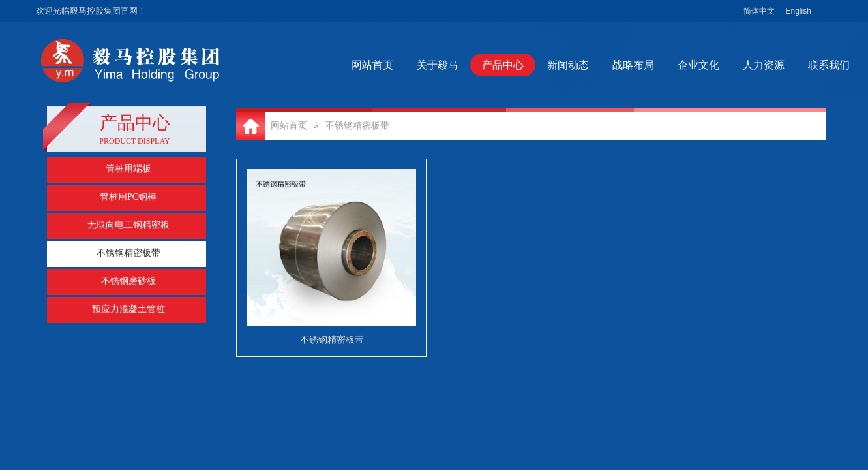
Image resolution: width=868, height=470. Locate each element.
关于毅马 (471, 65)
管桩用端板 (128, 169)
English (798, 11)
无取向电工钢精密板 (128, 225)
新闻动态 (602, 65)
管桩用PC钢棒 (128, 197)
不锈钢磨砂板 (128, 281)
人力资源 (798, 65)
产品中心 (537, 65)
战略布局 (667, 65)
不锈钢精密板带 (357, 126)
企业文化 (732, 65)
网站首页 (406, 65)
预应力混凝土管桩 (128, 309)
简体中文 (759, 11)
